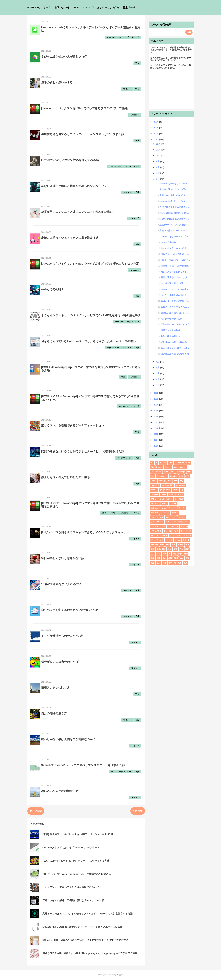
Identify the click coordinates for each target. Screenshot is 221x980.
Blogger (120, 975)
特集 (153, 558)
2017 (156, 422)
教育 (187, 549)
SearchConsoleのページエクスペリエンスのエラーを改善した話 (83, 765)
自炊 (182, 558)
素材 (164, 558)
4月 (158, 367)
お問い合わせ (62, 8)
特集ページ (129, 8)
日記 (137, 192)
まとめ (171, 495)
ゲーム (136, 406)
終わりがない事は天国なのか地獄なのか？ (68, 739)
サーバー (119, 322)
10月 (159, 156)
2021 (156, 399)
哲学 (170, 549)
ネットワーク (186, 531)
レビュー (135, 539)
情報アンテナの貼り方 (55, 688)
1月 (158, 385)
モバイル (186, 540)
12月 (159, 144)
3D (152, 463)
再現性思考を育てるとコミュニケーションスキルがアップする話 (83, 134)
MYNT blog (34, 8)
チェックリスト (157, 522)
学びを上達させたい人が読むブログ (64, 57)
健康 (174, 545)
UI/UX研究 (155, 485)
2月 (158, 379)
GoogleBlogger (180, 467)
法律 (180, 554)
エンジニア (134, 218)
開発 (164, 563)
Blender (163, 463)
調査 (153, 563)
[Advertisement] (171, 90)
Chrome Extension (182, 463)
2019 (156, 410)
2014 (156, 440)
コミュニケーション (159, 508)
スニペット (165, 513)
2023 (156, 139)
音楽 (185, 563)
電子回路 (178, 563)
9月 (158, 161)
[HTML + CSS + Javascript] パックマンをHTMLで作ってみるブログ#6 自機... (176, 266)
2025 (156, 128)
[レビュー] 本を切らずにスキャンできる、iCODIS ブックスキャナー (85, 532)
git (161, 490)
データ (163, 526)
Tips (121, 37)
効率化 (180, 545)
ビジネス (127, 348)
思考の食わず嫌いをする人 (58, 82)
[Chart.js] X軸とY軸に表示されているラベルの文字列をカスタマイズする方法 (85, 940)
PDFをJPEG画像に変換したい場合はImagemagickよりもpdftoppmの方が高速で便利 (90, 953)
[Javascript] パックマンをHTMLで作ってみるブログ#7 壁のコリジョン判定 (90, 264)
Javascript (134, 115)
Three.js (162, 481)
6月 (158, 179)
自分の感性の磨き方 (54, 713)
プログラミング (132, 166)
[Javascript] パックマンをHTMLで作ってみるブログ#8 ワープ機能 (84, 108)
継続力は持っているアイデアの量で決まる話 (70, 238)
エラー (170, 499)
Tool (176, 481)
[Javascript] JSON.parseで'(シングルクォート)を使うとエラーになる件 (82, 927)
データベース (133, 37)
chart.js (154, 490)
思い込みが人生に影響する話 (60, 791)
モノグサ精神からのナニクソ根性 (63, 636)
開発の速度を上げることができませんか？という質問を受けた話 (83, 451)
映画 (164, 554)
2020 (156, 405)
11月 (159, 150)
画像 (159, 558)
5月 (158, 362)
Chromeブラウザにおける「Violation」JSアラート (71, 848)
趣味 (159, 563)
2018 (156, 416)
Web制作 (170, 485)
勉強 (187, 545)
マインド (127, 89)
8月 (158, 167)
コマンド (173, 504)
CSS (123, 377)
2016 (156, 428)
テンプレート (184, 522)
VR (163, 485)
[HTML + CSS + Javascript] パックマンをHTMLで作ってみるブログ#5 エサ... (176, 289)
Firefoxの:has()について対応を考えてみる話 (70, 160)
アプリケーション (158, 499)
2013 (156, 446)
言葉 (188, 558)
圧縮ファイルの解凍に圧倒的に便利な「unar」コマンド (73, 900)
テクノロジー (115, 166)
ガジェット (155, 504)
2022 (156, 393)
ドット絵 (167, 531)
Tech (76, 8)
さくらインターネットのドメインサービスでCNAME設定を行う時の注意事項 (91, 315)
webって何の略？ (53, 289)
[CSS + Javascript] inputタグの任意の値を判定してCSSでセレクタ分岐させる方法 (176, 260)
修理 (168, 545)
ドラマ (176, 531)
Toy (181, 481)
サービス (182, 508)
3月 (158, 373)
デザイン (155, 526)
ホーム (47, 8)
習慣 (176, 558)
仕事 (162, 545)
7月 (158, 173)
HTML (113, 513)
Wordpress (181, 485)
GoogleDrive (156, 472)
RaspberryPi (162, 476)
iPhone (167, 490)
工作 (181, 549)
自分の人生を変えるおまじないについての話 (70, 610)
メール (177, 540)
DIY (153, 467)
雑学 (170, 563)
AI (157, 463)
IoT (172, 472)
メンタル (169, 540)
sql (182, 490)
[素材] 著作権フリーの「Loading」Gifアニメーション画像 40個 (78, 834)
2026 (156, 122)
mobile (175, 490)
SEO (113, 772)
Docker (159, 467)
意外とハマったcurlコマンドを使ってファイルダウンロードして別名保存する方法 (87, 914)
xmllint (164, 495)
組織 (170, 558)
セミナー (182, 517)
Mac (153, 476)
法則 (174, 554)
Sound (154, 481)
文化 (153, 554)
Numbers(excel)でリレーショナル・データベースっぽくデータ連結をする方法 (175, 183)
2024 (156, 134)
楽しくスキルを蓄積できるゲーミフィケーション (73, 425)
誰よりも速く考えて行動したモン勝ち (66, 477)
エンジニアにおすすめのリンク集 (101, 8)
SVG (187, 476)
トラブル (184, 526)
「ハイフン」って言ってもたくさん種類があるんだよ (72, 887)
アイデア (180, 495)
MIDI (189, 472)
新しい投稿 (36, 811)
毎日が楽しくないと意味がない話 (63, 558)
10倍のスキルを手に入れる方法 (61, 584)
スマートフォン (157, 517)
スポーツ (175, 513)
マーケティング (157, 540)
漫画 (186, 554)
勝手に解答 (161, 549)
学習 (137, 63)
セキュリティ (171, 517)
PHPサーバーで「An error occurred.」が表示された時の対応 (77, 874)
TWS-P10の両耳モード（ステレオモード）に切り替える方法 (76, 861)
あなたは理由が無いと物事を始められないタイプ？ (74, 186)
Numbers (111, 37)
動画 (153, 549)
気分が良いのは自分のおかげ (60, 662)
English (168, 467)
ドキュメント (156, 531)
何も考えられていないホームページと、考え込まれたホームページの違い (88, 341)
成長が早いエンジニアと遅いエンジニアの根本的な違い (77, 212)
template (155, 495)
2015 (156, 434)
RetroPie (173, 476)
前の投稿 (138, 811)
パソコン (155, 535)
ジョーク (155, 513)
